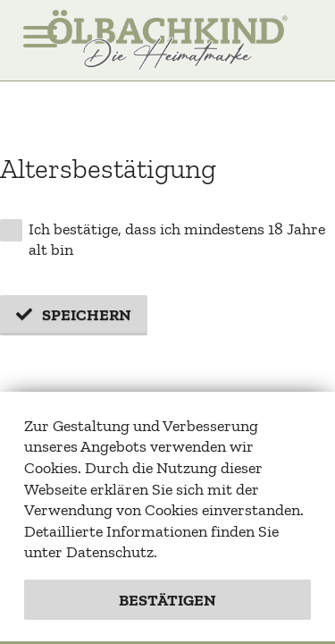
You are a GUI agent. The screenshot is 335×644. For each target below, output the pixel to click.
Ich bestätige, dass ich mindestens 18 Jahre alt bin (163, 240)
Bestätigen (167, 600)
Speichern (87, 315)
